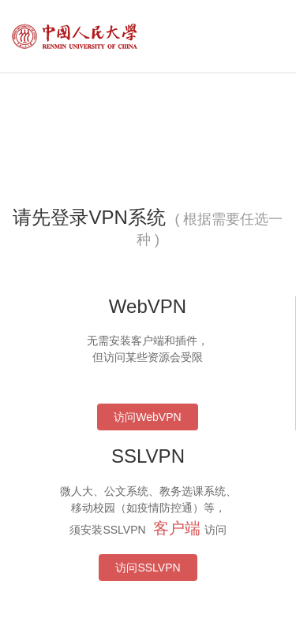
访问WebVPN (147, 417)
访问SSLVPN (148, 568)
